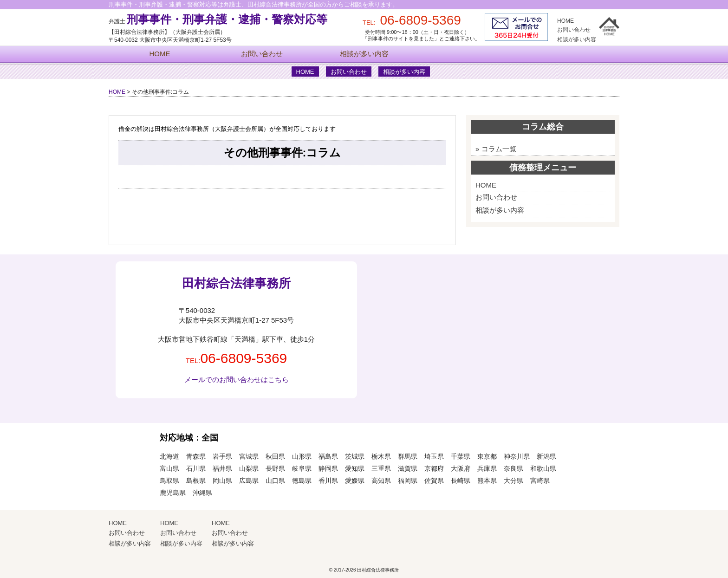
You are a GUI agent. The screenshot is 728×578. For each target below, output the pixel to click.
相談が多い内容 (577, 39)
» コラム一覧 (496, 149)
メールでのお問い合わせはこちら (237, 380)
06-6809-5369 (244, 358)
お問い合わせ (574, 30)
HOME (565, 21)
